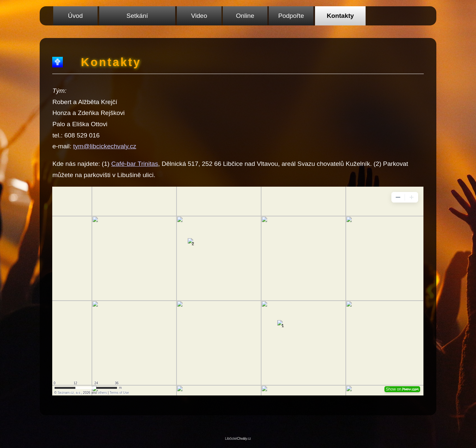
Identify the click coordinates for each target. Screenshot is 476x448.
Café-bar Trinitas (135, 164)
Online (245, 16)
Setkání (137, 16)
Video (199, 16)
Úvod (76, 16)
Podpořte (291, 16)
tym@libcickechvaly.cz (105, 146)
